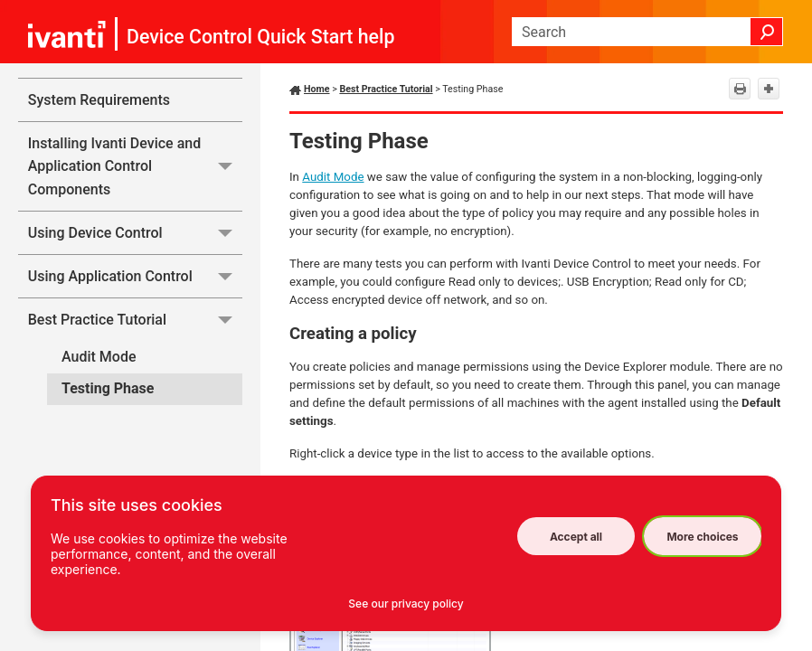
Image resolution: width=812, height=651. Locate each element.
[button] (767, 32)
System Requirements (99, 100)
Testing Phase (108, 388)
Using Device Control (135, 233)
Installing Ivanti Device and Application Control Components (135, 166)
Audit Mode (99, 357)
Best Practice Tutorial (135, 320)
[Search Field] (647, 32)
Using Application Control (135, 276)
